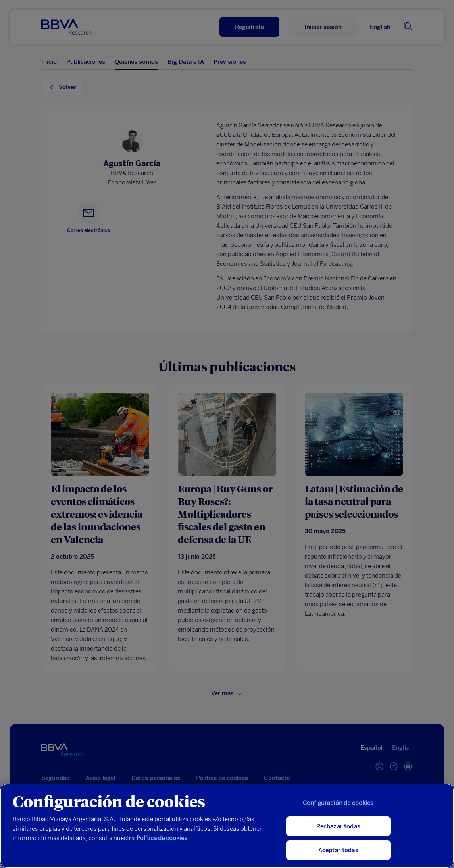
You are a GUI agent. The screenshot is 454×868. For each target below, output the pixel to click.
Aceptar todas (338, 850)
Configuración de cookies (338, 803)
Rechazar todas (338, 826)
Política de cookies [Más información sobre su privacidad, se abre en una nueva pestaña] (162, 838)
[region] (227, 826)
